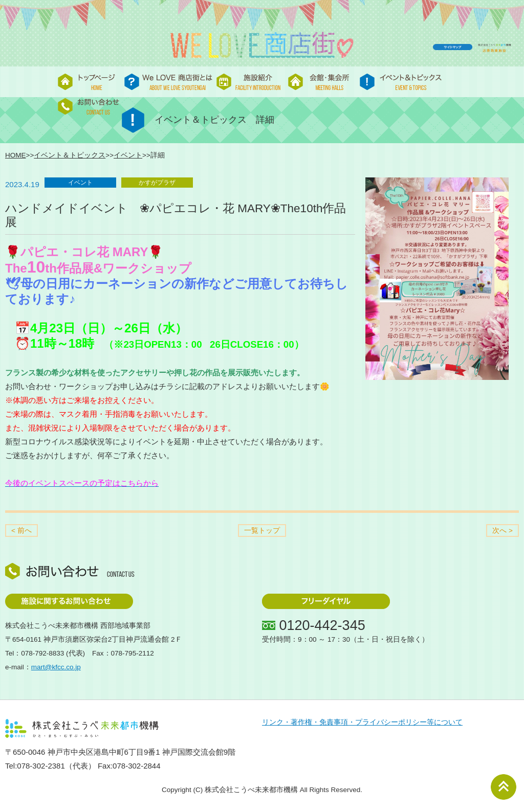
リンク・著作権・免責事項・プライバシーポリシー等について (362, 722)
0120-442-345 (322, 625)
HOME (16, 155)
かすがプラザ (157, 183)
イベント (128, 155)
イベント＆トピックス (70, 155)
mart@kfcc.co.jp (56, 667)
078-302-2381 (41, 766)
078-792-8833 (42, 653)
